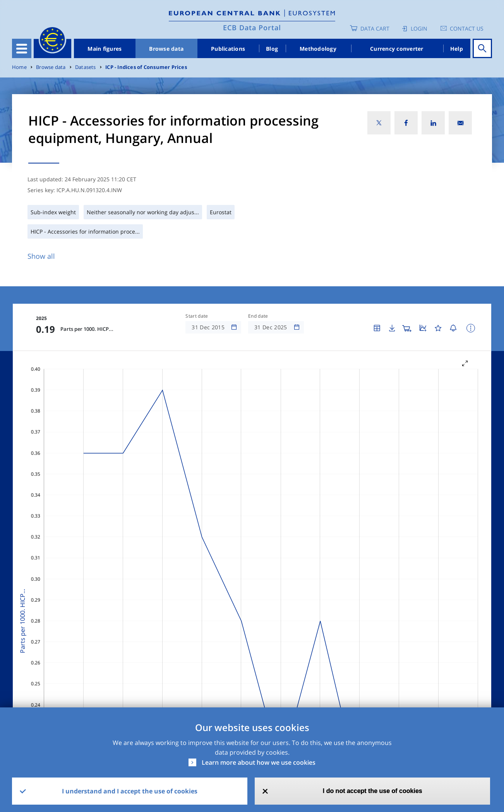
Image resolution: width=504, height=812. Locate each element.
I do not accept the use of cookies (373, 791)
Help (457, 49)
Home (19, 67)
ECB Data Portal (252, 28)
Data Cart (375, 28)
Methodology (318, 49)
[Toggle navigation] (22, 48)
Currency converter (397, 49)
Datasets (86, 67)
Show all (41, 256)
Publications (228, 49)
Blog (272, 49)
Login (419, 28)
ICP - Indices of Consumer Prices (146, 67)
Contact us (467, 28)
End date (258, 316)
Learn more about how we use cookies (259, 762)
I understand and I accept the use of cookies (130, 791)
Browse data (166, 49)
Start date (197, 316)
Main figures (105, 49)
